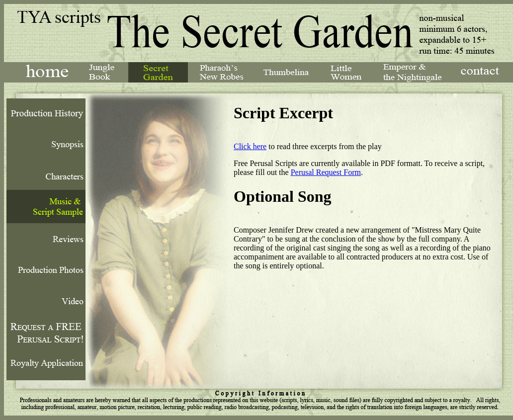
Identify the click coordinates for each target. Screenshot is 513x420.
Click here (250, 146)
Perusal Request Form (326, 172)
